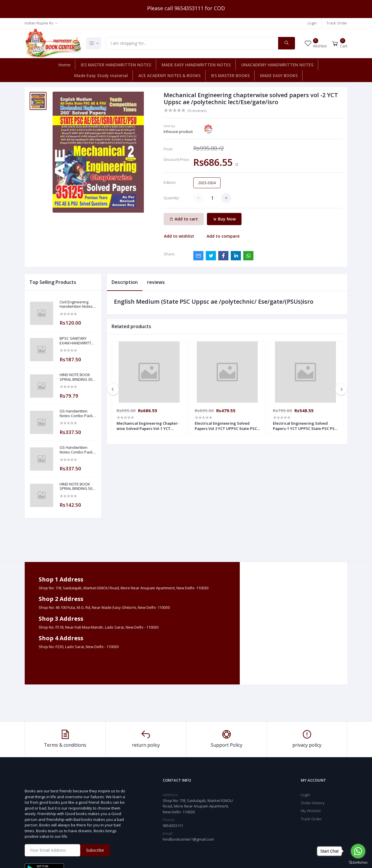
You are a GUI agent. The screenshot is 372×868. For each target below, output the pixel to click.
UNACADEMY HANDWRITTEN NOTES (277, 65)
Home (64, 65)
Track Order (337, 23)
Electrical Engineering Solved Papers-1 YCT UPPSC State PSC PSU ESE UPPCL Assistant (305, 426)
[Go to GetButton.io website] (358, 862)
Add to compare (223, 236)
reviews (156, 282)
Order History (313, 803)
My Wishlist (311, 811)
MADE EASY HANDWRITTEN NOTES (196, 65)
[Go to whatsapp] (358, 851)
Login (312, 23)
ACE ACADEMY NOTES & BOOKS (169, 75)
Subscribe (95, 850)
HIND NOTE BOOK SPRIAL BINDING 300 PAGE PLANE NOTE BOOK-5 (77, 377)
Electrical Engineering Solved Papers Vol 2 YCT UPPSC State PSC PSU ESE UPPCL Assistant (226, 426)
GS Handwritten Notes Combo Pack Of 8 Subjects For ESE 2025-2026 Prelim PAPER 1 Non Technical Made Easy (78, 450)
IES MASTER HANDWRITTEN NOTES (116, 65)
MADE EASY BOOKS (279, 75)
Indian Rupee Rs (39, 23)
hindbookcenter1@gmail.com (188, 839)
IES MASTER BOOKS (230, 75)
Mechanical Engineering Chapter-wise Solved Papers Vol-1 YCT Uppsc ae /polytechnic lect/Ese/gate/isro (148, 426)
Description (125, 282)
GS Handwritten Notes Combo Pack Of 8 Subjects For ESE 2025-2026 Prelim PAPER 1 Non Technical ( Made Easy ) (78, 413)
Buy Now (224, 219)
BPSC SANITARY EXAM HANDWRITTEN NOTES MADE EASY (78, 341)
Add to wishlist (179, 236)
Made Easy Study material (101, 75)
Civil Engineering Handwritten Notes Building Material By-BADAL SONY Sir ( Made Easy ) (77, 304)
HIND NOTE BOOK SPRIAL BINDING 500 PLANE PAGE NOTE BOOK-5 (77, 487)
